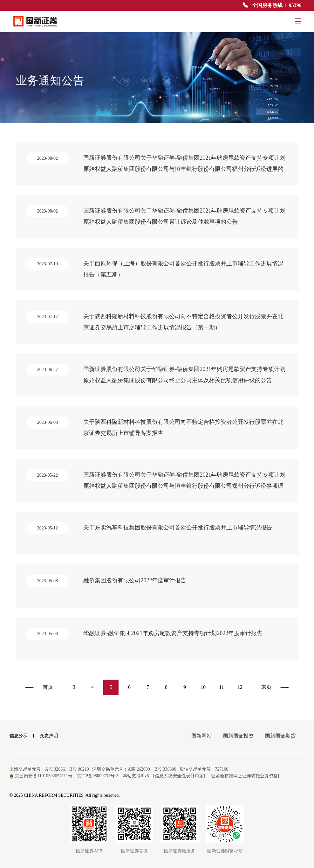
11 (221, 687)
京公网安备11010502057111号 (41, 776)
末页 (266, 687)
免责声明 (49, 736)
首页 (48, 687)
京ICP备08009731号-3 (97, 776)
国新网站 (201, 736)
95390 (295, 5)
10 (203, 687)
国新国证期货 (280, 736)
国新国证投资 (238, 736)
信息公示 (18, 736)
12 (240, 687)
